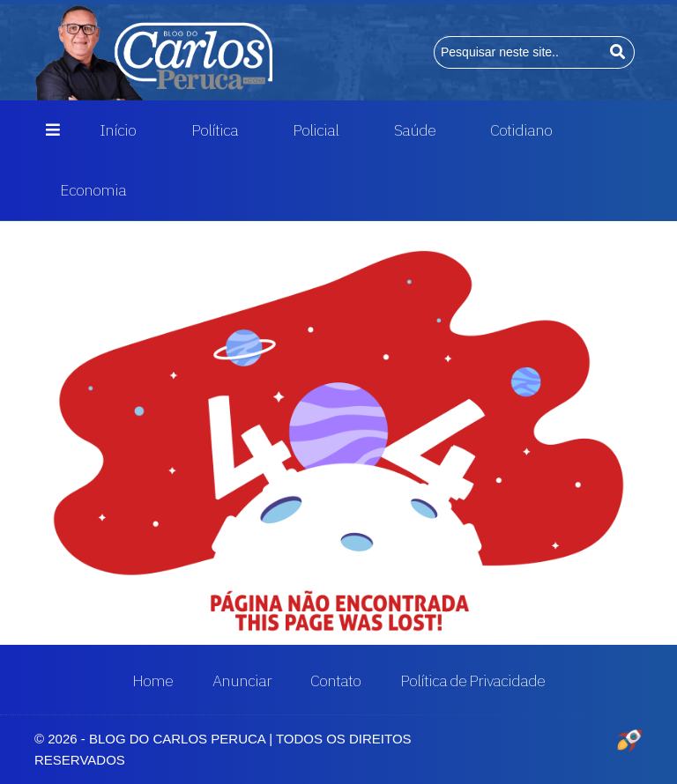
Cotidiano (521, 130)
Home (153, 680)
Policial (316, 130)
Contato (335, 680)
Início (118, 130)
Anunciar (242, 680)
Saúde (415, 130)
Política (215, 130)
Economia (93, 190)
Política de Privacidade (472, 680)
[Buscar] (618, 53)
